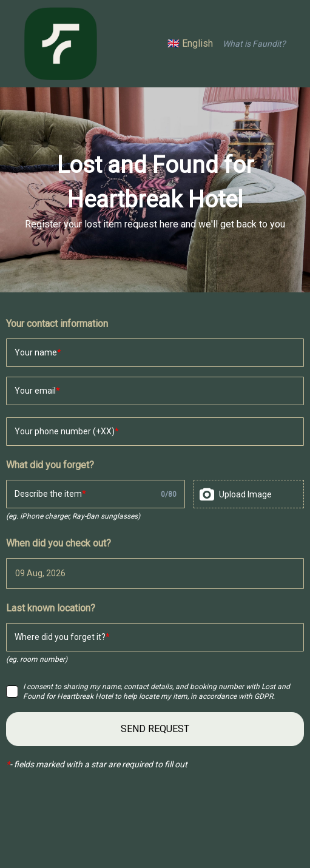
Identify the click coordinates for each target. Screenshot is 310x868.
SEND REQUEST (155, 729)
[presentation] (249, 494)
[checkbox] (12, 691)
